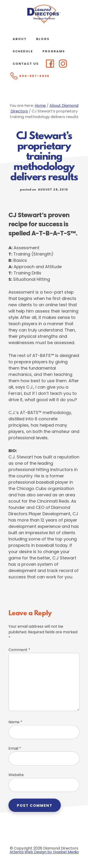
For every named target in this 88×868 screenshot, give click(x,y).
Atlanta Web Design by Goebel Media (44, 852)
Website (16, 775)
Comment (19, 650)
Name (15, 722)
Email (15, 748)
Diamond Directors (44, 14)
